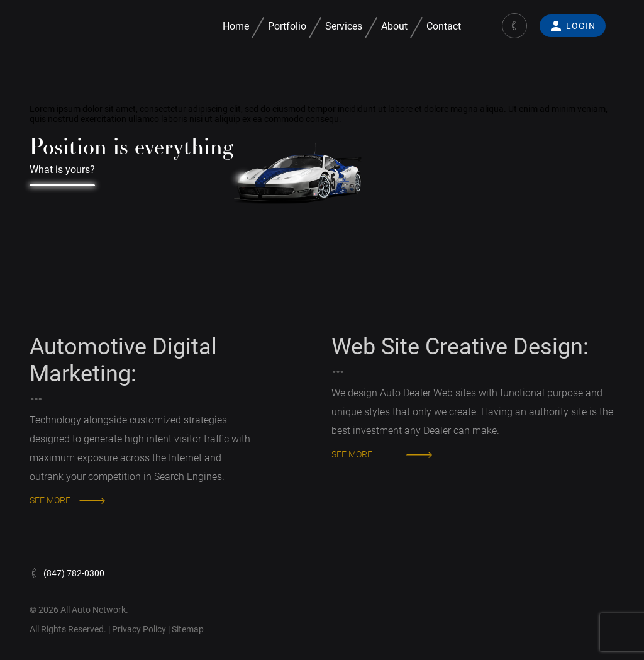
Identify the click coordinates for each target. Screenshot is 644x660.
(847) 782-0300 (67, 573)
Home (236, 26)
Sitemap (188, 629)
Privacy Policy (140, 629)
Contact (444, 26)
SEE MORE (50, 500)
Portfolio (287, 26)
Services (344, 26)
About (394, 26)
